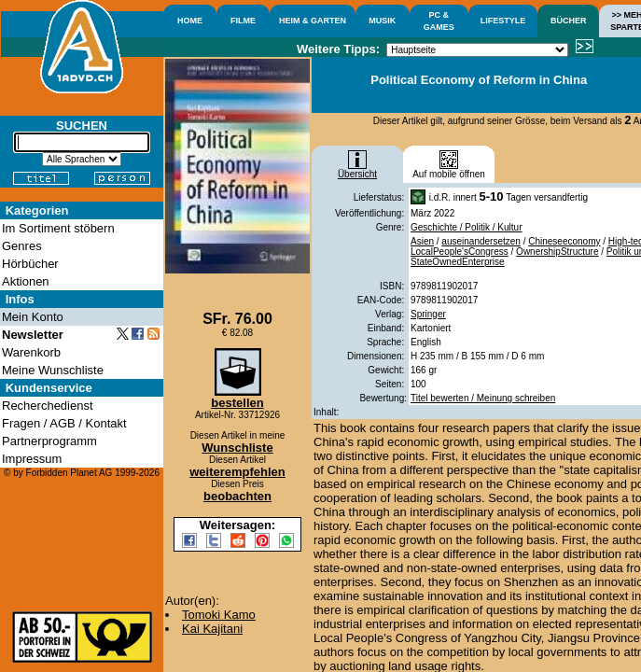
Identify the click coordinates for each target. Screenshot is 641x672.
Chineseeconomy (564, 241)
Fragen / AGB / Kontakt (64, 423)
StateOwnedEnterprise (458, 262)
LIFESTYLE (503, 21)
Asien (422, 241)
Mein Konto (33, 317)
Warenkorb (31, 352)
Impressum (32, 459)
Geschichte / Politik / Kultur (467, 227)
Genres (22, 246)
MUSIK (382, 21)
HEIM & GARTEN (313, 21)
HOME (190, 21)
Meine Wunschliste (53, 370)
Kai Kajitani (212, 629)
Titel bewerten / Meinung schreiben (483, 398)
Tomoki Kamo (219, 615)
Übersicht (357, 170)
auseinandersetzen (481, 241)
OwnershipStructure (557, 252)
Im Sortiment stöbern (58, 228)
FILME (243, 21)
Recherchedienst (48, 406)
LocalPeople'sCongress (460, 252)
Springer (428, 314)
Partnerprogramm (49, 441)
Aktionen (26, 281)
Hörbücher (30, 264)
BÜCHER (569, 21)
